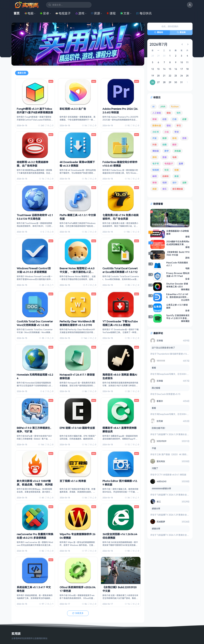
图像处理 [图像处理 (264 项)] (157, 126)
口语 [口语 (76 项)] (174, 119)
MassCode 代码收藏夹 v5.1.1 (177, 264)
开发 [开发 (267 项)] (155, 138)
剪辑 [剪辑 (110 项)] (155, 119)
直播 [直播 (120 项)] (181, 164)
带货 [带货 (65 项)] (177, 132)
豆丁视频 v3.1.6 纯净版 (73, 481)
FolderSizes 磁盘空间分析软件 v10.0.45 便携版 (120, 164)
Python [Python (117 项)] (175, 107)
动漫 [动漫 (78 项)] (164, 119)
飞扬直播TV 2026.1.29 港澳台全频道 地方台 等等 (180, 434)
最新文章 (22, 73)
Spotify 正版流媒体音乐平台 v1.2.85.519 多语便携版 (178, 317)
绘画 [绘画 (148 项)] (177, 170)
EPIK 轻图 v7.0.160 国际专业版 (77, 428)
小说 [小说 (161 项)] (167, 132)
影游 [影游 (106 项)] (164, 138)
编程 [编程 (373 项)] (155, 176)
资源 (96, 13)
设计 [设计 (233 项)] (174, 183)
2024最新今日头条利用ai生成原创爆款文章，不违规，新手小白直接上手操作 (178, 243)
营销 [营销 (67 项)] (155, 183)
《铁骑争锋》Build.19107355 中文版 (178, 253)
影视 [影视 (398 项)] (174, 138)
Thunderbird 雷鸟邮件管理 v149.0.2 (174, 354)
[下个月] (188, 44)
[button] (190, 5)
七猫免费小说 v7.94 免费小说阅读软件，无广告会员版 (120, 217)
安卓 (45, 13)
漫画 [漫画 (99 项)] (164, 157)
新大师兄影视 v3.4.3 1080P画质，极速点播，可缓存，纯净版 (35, 483)
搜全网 (181, 32)
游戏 (80, 13)
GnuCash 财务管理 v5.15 (168, 394)
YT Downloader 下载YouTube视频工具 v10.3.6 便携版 (120, 323)
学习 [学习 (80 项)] (179, 126)
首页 (17, 13)
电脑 (29, 13)
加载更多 (78, 613)
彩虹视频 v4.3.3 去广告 (73, 109)
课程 (111, 13)
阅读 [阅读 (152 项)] (155, 189)
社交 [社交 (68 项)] (167, 170)
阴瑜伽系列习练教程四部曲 (164, 224)
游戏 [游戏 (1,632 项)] (155, 157)
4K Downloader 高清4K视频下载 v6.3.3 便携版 (77, 164)
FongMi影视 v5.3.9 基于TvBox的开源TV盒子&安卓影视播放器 (35, 111)
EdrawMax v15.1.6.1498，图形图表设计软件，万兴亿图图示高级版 (177, 296)
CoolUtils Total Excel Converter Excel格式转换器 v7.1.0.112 (120, 270)
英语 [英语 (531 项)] (177, 176)
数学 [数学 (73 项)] (167, 151)
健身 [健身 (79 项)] (169, 113)
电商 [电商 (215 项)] (174, 157)
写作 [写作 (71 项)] (179, 113)
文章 (125, 13)
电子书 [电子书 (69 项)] (156, 164)
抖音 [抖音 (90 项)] (155, 145)
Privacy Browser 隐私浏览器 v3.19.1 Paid (178, 275)
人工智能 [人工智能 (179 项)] (157, 113)
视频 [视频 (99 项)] (164, 183)
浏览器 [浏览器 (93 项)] (178, 151)
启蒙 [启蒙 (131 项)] (184, 119)
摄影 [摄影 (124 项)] (174, 145)
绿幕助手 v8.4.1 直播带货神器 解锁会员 (120, 430)
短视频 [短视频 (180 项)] (156, 170)
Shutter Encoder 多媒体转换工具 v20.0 (177, 285)
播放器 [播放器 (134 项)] (156, 151)
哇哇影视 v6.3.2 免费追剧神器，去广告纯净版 (33, 164)
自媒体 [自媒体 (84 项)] (166, 176)
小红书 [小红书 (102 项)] (156, 132)
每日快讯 (144, 13)
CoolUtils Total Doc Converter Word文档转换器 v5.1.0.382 (35, 323)
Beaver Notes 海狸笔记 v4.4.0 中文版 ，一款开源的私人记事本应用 (77, 272)
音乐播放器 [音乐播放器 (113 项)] (178, 189)
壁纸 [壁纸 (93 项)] (169, 126)
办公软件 (185, 300)
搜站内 (159, 32)
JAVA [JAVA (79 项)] (163, 107)
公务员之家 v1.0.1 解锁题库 (177, 306)
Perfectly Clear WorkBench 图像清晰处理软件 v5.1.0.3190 (77, 323)
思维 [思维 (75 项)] (184, 138)
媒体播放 (185, 289)
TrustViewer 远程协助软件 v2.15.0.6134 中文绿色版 (35, 217)
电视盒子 (63, 13)
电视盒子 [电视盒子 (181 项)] (169, 164)
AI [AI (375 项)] (153, 107)
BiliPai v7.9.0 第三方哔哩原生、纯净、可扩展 (35, 430)
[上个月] (182, 44)
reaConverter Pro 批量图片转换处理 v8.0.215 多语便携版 (35, 536)
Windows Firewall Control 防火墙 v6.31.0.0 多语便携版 (34, 270)
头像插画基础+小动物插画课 (178, 232)
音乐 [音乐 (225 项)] (164, 189)
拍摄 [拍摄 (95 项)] (164, 145)
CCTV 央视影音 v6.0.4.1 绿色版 (171, 475)
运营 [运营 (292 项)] (184, 183)
